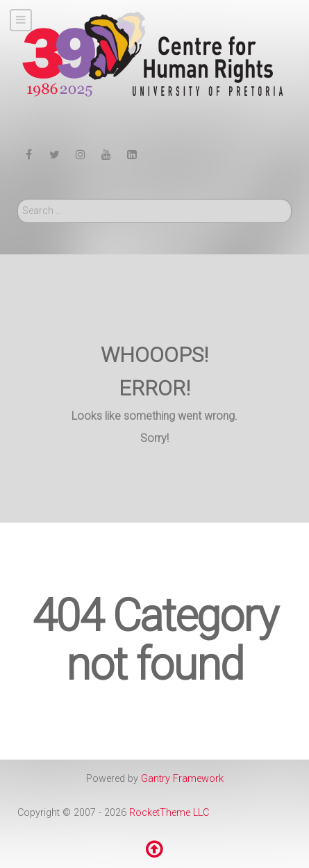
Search (18, 199)
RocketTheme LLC (169, 813)
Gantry (182, 779)
